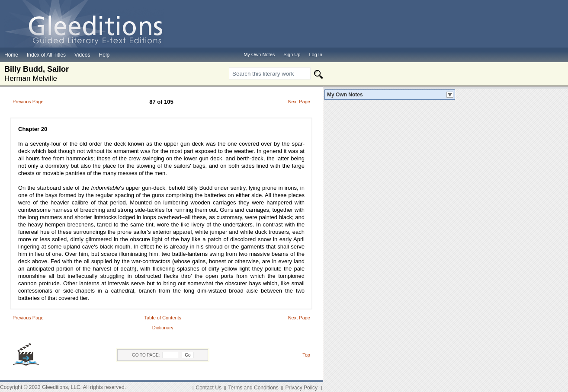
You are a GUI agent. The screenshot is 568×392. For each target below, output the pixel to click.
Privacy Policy (301, 388)
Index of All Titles (46, 55)
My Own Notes (345, 95)
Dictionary (163, 328)
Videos (82, 55)
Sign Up (292, 54)
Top (306, 355)
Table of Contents (163, 318)
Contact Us (209, 388)
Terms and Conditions (254, 388)
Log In (316, 54)
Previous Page (28, 102)
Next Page (299, 102)
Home (11, 55)
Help (104, 55)
